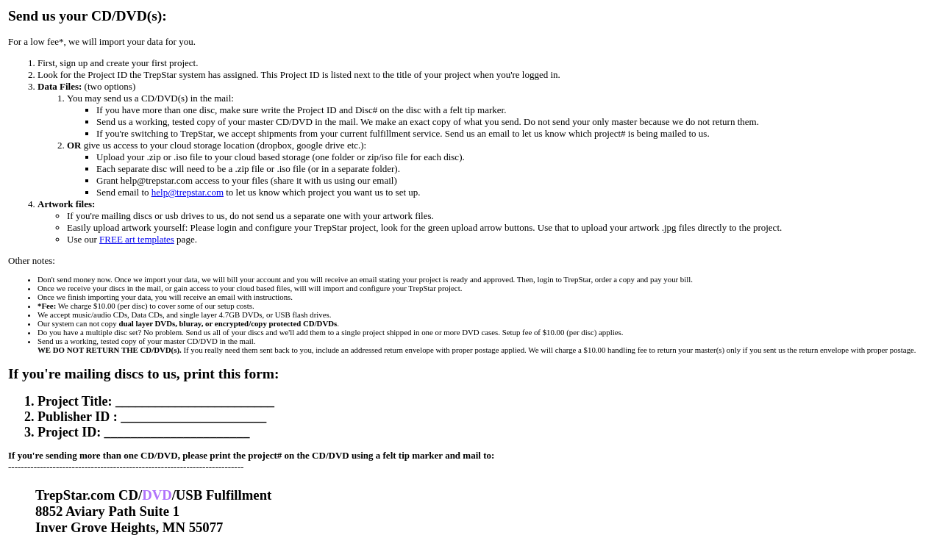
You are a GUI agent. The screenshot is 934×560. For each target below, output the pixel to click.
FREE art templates (137, 239)
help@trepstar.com (188, 192)
